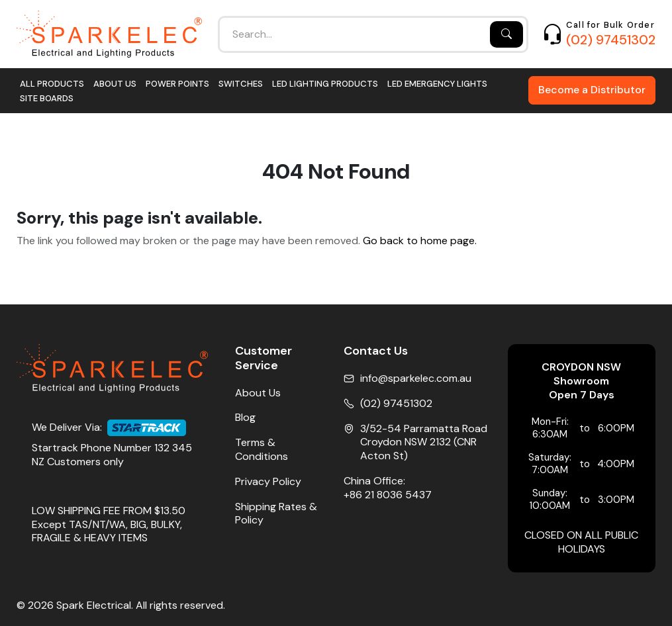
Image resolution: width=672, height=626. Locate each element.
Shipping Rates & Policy (276, 514)
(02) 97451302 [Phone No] (396, 404)
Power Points (177, 84)
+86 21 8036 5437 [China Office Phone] (388, 495)
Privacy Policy (268, 482)
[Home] (109, 34)
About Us (115, 84)
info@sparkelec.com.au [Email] (416, 379)
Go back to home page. (420, 241)
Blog (245, 418)
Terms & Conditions (262, 450)
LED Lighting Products (325, 84)
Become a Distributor (592, 90)
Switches (241, 84)
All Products (52, 84)
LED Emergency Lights (437, 84)
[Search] (506, 34)
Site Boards (47, 98)
